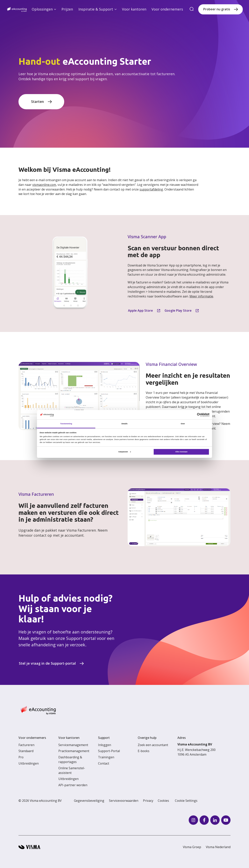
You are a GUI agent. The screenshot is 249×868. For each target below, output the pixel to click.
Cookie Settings (186, 801)
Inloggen (105, 745)
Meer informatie (201, 296)
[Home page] (17, 9)
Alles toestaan (181, 452)
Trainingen (106, 757)
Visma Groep (192, 847)
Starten (38, 101)
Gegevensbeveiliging (89, 801)
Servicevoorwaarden (124, 801)
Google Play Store (178, 311)
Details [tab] (124, 424)
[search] (192, 9)
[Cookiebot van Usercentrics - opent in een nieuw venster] (192, 415)
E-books (144, 751)
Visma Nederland (218, 847)
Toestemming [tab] (66, 424)
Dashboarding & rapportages (70, 759)
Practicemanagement (74, 751)
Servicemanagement (73, 745)
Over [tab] (183, 424)
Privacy (148, 801)
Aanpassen (125, 452)
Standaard (26, 751)
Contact (104, 763)
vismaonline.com (44, 185)
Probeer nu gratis (217, 9)
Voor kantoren (134, 9)
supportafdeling (151, 189)
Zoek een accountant (153, 745)
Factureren (26, 745)
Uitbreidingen (29, 763)
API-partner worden (73, 785)
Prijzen (67, 9)
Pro (21, 757)
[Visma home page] (29, 847)
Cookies (163, 801)
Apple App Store (140, 311)
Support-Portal (109, 751)
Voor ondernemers (167, 9)
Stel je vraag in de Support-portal (47, 663)
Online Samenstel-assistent (72, 770)
